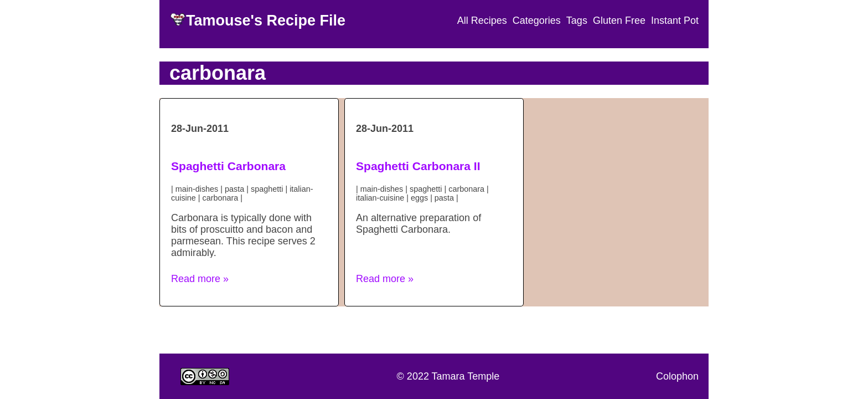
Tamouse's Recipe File (266, 21)
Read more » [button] (200, 279)
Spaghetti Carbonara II (418, 166)
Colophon (677, 376)
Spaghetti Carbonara (228, 166)
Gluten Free (619, 21)
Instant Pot (675, 21)
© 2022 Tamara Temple (448, 376)
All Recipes (482, 21)
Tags (577, 21)
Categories (537, 21)
